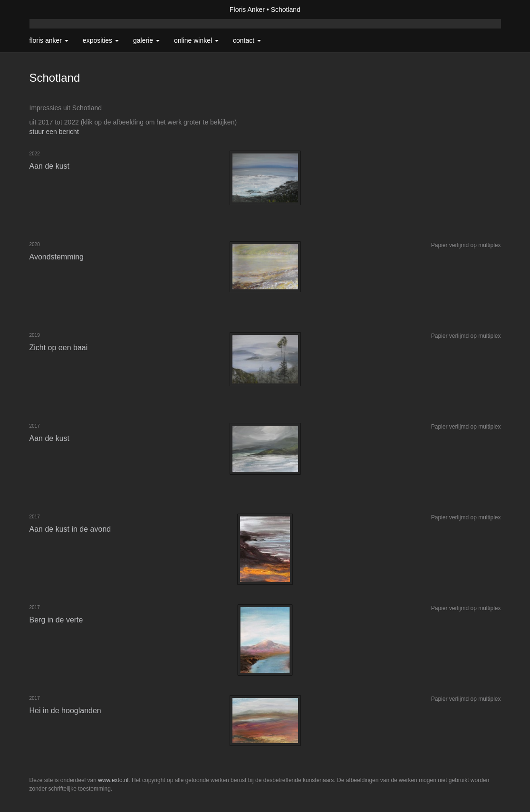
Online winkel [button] (196, 40)
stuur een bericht (54, 132)
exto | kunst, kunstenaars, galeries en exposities (56, 10)
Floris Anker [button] (49, 40)
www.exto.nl (113, 780)
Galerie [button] (146, 40)
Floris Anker (247, 10)
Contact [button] (247, 40)
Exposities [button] (101, 40)
